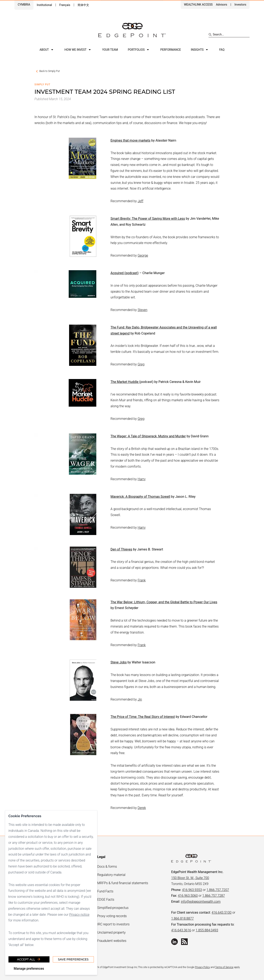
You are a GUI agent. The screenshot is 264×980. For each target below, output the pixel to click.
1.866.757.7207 (218, 890)
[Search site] (229, 35)
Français (65, 5)
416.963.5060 (188, 896)
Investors (240, 5)
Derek (142, 808)
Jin (140, 699)
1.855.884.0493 (207, 930)
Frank (142, 580)
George (143, 255)
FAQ (222, 50)
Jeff (140, 201)
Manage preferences (29, 968)
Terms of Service (224, 967)
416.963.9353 (192, 890)
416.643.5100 (222, 913)
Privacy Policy (202, 967)
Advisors (222, 5)
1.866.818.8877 (182, 918)
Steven (142, 310)
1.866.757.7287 (214, 896)
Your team (110, 50)
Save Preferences (73, 959)
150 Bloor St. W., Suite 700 (190, 878)
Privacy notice (79, 914)
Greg (141, 364)
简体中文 (83, 5)
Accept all (29, 959)
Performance (171, 50)
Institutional (44, 5)
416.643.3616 (181, 930)
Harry (141, 479)
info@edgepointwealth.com (201, 902)
